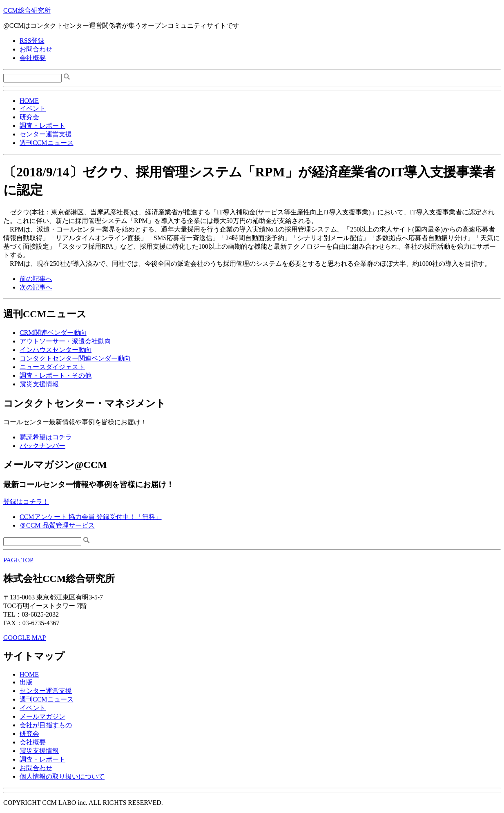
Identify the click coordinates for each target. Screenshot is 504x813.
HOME (29, 101)
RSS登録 (32, 41)
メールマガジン (42, 716)
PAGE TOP (18, 560)
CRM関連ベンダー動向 (53, 333)
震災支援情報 (39, 384)
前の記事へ (36, 279)
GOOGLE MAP (25, 638)
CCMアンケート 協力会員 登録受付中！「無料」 (91, 517)
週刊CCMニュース (47, 143)
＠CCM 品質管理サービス (57, 525)
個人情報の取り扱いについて (62, 776)
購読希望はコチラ (46, 437)
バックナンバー (42, 446)
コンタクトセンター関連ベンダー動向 (75, 358)
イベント (33, 108)
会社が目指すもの (46, 725)
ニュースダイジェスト (52, 367)
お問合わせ (36, 49)
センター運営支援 (46, 134)
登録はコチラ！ (26, 502)
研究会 (29, 117)
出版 (26, 682)
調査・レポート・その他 (56, 375)
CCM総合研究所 (27, 10)
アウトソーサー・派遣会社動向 (65, 341)
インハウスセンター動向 (56, 350)
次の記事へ (36, 287)
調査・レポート (42, 126)
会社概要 (33, 58)
